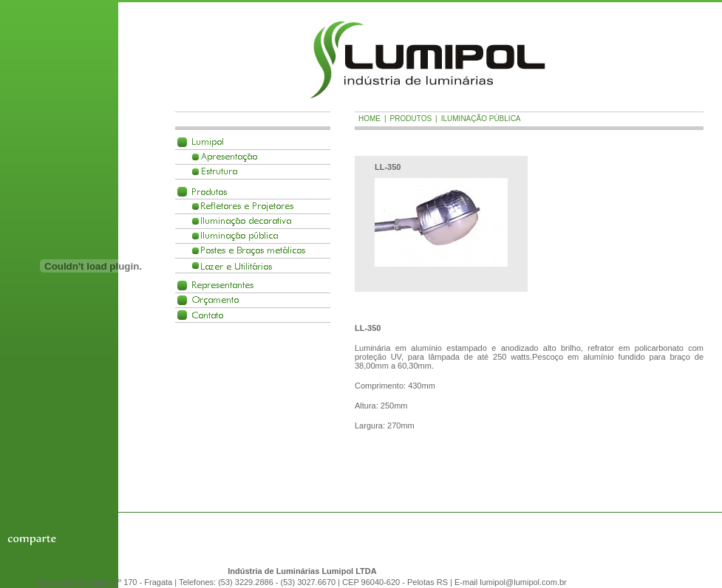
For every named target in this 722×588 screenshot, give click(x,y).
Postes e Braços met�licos (253, 251)
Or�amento (215, 300)
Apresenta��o (229, 157)
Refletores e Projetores (247, 206)
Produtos (210, 192)
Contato (208, 315)
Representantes (223, 286)
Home (369, 119)
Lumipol (208, 142)
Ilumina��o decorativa (246, 221)
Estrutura (219, 172)
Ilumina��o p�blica (239, 236)
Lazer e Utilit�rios (236, 266)
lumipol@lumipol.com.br (523, 582)
